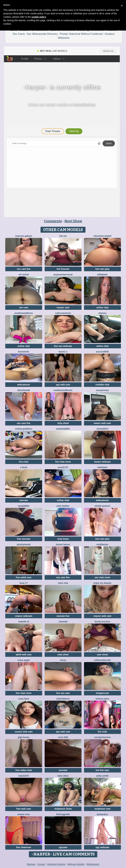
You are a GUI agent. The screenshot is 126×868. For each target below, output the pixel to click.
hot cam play (102, 269)
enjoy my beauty (102, 583)
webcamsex (24, 385)
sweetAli (63, 622)
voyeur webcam (24, 616)
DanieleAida (24, 390)
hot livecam (63, 269)
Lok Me (63, 236)
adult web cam (24, 655)
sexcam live (63, 616)
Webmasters (93, 864)
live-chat (24, 462)
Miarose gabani (24, 236)
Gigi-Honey (24, 737)
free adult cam (24, 577)
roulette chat (102, 385)
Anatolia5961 (63, 429)
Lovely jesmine (102, 622)
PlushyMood (24, 544)
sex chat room (102, 577)
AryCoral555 (102, 352)
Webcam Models (76, 864)
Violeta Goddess (24, 429)
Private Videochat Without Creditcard (81, 34)
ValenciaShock (63, 313)
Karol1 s (63, 352)
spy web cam (63, 385)
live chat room (63, 462)
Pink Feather (63, 506)
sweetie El (24, 622)
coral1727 (63, 467)
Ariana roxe (24, 814)
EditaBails (102, 275)
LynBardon (102, 814)
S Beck (24, 467)
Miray (63, 660)
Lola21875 (24, 776)
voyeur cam (63, 307)
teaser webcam (102, 462)
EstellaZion (102, 544)
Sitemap (31, 864)
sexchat (63, 770)
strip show (63, 423)
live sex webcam (63, 346)
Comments (53, 221)
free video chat (24, 770)
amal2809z (24, 506)
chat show (63, 655)
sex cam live (24, 269)
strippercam (102, 693)
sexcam (24, 500)
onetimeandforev (24, 313)
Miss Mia (63, 583)
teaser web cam (102, 423)
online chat (102, 307)
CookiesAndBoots (63, 390)
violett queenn (102, 506)
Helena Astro (102, 699)
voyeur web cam (102, 616)
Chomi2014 (102, 429)
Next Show (73, 221)
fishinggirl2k (63, 814)
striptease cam (102, 809)
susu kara (24, 699)
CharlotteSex (63, 699)
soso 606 (63, 737)
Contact (41, 864)
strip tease (63, 539)
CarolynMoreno (102, 737)
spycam (63, 847)
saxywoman (102, 390)
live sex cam (63, 693)
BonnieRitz (24, 352)
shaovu (102, 313)
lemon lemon (63, 544)
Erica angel (24, 660)
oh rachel (24, 275)
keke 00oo (63, 776)
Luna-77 (24, 583)
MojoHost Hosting (56, 864)
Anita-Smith (102, 776)
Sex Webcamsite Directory (42, 34)
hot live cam (102, 770)
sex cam (24, 307)
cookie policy (39, 17)
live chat (102, 732)
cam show (102, 655)
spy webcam (102, 847)
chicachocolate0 (102, 236)
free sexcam (24, 539)
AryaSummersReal (63, 275)
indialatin (102, 467)
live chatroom (24, 847)
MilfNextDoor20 (102, 660)
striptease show (63, 809)
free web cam (24, 809)
